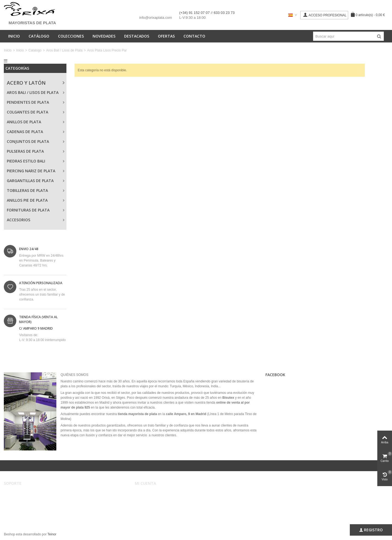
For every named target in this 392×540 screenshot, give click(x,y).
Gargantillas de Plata (30, 181)
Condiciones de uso (22, 499)
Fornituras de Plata (28, 210)
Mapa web (15, 515)
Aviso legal (15, 493)
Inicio (14, 36)
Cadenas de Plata (25, 132)
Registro (371, 530)
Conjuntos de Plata (28, 141)
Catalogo (35, 50)
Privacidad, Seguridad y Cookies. (32, 510)
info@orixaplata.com (155, 18)
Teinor (52, 534)
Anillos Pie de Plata (27, 200)
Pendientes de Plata (28, 102)
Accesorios (19, 220)
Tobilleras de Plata (27, 190)
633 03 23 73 (224, 13)
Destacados (137, 36)
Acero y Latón (26, 83)
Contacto (194, 36)
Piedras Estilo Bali (26, 161)
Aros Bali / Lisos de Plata (64, 50)
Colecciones (71, 36)
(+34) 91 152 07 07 (195, 13)
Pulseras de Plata (25, 151)
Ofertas (166, 36)
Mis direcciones (150, 504)
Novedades (104, 36)
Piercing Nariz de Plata (31, 171)
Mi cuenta (146, 493)
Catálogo (39, 36)
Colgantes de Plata (27, 112)
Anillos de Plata (24, 122)
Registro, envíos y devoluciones (31, 504)
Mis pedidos (147, 499)
